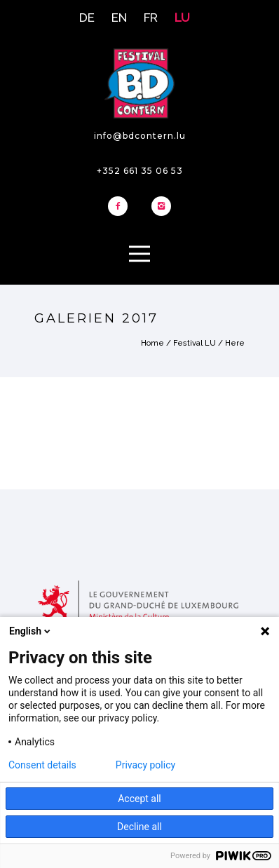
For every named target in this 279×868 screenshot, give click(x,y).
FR (151, 18)
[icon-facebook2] (121, 207)
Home (152, 343)
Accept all (139, 799)
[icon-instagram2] (161, 207)
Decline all (139, 827)
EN (119, 18)
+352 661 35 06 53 (140, 171)
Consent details (42, 765)
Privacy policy (145, 765)
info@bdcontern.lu (140, 136)
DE (87, 18)
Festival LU (195, 343)
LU (182, 18)
